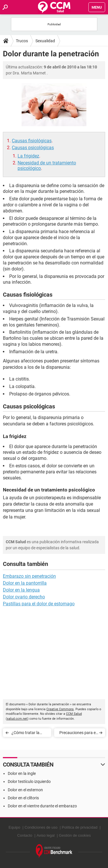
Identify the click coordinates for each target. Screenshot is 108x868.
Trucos (22, 41)
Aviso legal (46, 835)
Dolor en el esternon (25, 790)
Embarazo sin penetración (29, 576)
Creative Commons (60, 709)
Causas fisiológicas (32, 141)
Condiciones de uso (41, 827)
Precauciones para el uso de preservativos (78, 734)
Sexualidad (45, 41)
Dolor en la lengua (21, 590)
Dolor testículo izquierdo (29, 781)
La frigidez (28, 156)
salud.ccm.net (17, 719)
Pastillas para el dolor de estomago (39, 604)
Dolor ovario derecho (24, 597)
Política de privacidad (80, 827)
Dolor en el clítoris (23, 798)
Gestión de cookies (75, 835)
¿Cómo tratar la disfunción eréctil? (28, 734)
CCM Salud (74, 714)
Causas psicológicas (33, 148)
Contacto (25, 835)
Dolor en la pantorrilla (25, 583)
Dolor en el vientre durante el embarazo (42, 806)
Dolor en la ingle (22, 773)
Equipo (14, 827)
